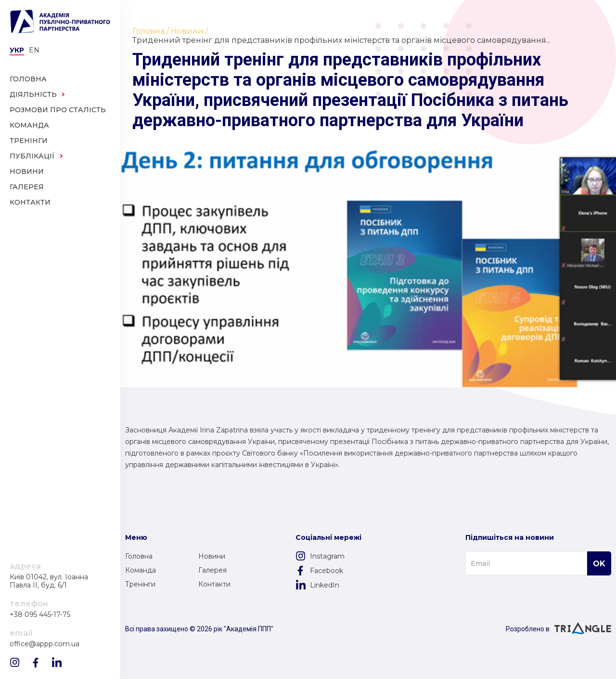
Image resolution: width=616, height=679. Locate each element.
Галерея (212, 570)
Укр (17, 50)
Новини (212, 556)
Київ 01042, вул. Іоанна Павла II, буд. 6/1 (49, 581)
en (34, 50)
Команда (141, 570)
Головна (139, 556)
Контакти (214, 584)
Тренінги (140, 584)
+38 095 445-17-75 (40, 615)
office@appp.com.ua (45, 644)
